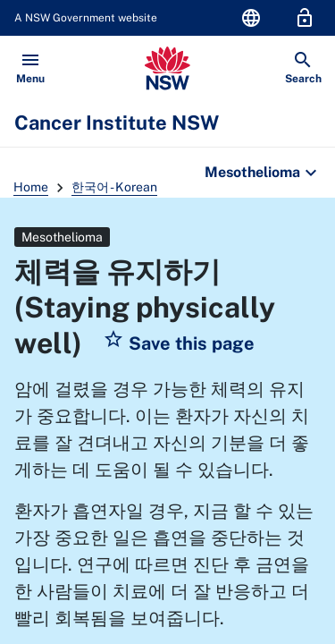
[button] (179, 343)
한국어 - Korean (114, 187)
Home (31, 187)
